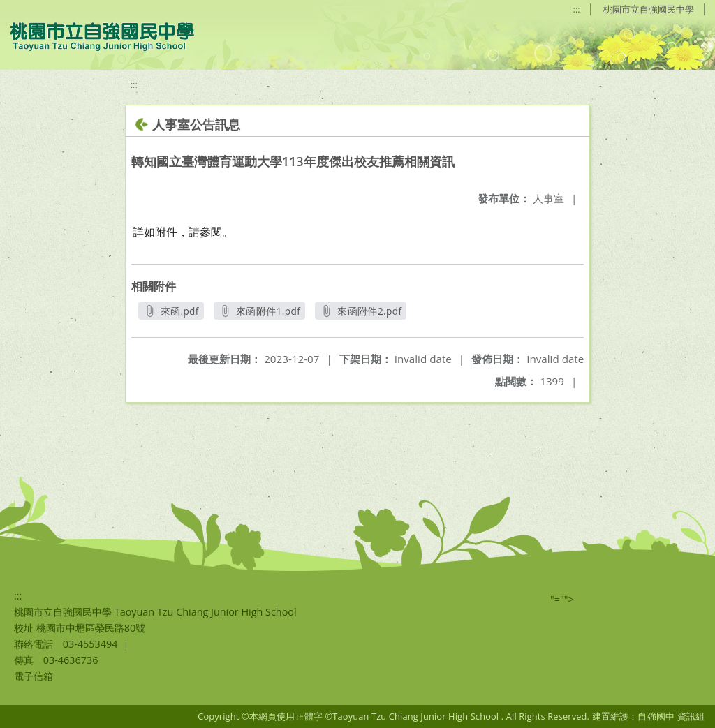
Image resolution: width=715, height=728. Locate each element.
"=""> (562, 599)
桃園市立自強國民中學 (649, 9)
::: (577, 9)
